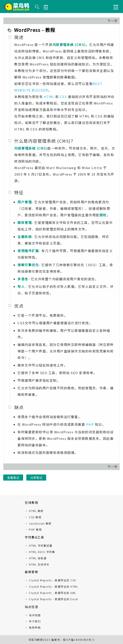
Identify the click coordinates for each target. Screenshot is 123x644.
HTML (49, 97)
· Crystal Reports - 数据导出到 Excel (51, 599)
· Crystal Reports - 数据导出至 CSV (50, 580)
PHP (90, 424)
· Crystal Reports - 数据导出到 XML (50, 593)
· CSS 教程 (33, 517)
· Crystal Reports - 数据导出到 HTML (51, 586)
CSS (63, 97)
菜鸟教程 (37, 640)
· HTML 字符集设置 (39, 545)
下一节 (113, 21)
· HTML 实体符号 (37, 564)
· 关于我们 (33, 621)
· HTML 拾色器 (36, 558)
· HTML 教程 (34, 511)
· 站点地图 (33, 615)
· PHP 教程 (33, 529)
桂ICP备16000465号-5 (79, 640)
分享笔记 (36, 478)
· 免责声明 (33, 627)
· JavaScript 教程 (38, 523)
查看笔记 (13, 478)
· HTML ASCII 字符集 (40, 552)
